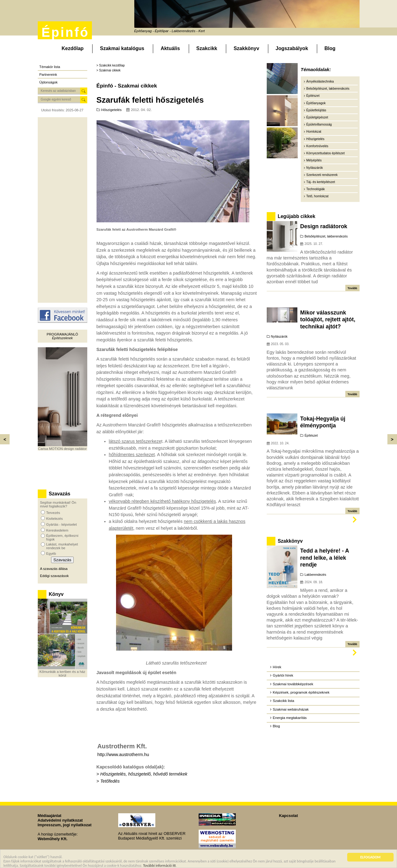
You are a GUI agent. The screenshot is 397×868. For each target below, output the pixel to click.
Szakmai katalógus (122, 48)
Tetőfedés (110, 781)
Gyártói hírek (283, 675)
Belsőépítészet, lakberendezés (328, 89)
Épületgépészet (317, 117)
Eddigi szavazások (54, 576)
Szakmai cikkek (110, 70)
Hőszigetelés (111, 110)
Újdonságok (48, 82)
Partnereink (48, 75)
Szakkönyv (246, 48)
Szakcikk (207, 48)
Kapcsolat (289, 816)
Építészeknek (62, 338)
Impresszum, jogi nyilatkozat (65, 825)
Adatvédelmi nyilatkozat (60, 820)
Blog (330, 48)
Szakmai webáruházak (291, 709)
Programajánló (62, 334)
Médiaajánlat (50, 816)
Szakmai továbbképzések (293, 684)
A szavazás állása (54, 569)
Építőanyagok (316, 103)
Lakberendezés (315, 575)
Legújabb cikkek (296, 216)
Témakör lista (50, 67)
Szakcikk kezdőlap (112, 65)
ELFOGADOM (370, 858)
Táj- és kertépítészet (321, 182)
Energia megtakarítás (290, 718)
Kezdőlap (73, 48)
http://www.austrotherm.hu (123, 755)
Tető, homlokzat (317, 196)
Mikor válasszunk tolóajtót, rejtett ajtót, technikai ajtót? (328, 320)
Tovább (352, 288)
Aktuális (170, 48)
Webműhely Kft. (53, 839)
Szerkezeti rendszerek (322, 175)
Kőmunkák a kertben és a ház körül (62, 673)
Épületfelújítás (316, 110)
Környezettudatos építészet (326, 153)
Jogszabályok (292, 48)
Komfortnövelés (317, 146)
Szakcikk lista (284, 701)
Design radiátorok (324, 226)
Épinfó (65, 32)
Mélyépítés (314, 160)
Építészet (313, 96)
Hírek (277, 667)
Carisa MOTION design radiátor (62, 449)
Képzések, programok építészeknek (301, 692)
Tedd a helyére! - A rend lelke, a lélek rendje (325, 558)
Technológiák (316, 189)
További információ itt (160, 866)
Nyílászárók (315, 168)
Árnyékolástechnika (320, 81)
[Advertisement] (63, 210)
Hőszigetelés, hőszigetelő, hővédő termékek (144, 774)
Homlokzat (314, 132)
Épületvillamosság (319, 124)
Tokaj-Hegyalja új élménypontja (323, 422)
